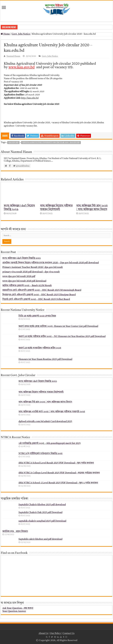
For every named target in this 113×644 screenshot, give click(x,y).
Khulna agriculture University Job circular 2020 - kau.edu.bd (51, 143)
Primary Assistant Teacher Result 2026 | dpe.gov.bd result (33, 267)
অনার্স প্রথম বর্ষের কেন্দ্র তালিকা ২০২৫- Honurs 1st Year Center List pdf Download (58, 326)
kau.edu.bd (14, 143)
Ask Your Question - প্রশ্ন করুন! (18, 608)
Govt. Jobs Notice (21, 34)
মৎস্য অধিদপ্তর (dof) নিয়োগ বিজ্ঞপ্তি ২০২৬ (22, 258)
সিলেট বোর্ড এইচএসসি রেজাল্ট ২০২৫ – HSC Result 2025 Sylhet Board (36, 299)
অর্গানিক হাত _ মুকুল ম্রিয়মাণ (15, 531)
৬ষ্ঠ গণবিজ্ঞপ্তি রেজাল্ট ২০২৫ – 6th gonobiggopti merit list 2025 (50, 443)
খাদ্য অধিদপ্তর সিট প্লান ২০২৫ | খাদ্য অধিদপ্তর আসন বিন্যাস (45, 402)
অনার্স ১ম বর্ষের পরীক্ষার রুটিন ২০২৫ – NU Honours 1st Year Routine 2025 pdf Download (62, 336)
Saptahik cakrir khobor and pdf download (40, 539)
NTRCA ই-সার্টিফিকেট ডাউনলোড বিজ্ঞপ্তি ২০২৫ (41, 454)
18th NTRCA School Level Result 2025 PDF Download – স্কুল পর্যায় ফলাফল (56, 463)
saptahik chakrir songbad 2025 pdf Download (42, 521)
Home (5, 34)
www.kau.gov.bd (22, 67)
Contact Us (68, 633)
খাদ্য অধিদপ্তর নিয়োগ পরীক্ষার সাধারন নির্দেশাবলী (41, 392)
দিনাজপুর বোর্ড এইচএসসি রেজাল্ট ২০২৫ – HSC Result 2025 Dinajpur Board (39, 295)
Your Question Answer (14, 611)
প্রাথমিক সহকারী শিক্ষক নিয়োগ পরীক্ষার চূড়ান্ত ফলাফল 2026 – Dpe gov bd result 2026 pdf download (51, 263)
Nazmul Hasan (13, 56)
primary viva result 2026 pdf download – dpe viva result (31, 272)
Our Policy (56, 633)
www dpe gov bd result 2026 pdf (19, 276)
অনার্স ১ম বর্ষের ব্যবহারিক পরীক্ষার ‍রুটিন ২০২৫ (40, 348)
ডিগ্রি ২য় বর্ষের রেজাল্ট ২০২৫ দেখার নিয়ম (37, 316)
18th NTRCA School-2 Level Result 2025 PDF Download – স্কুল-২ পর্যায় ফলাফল (58, 483)
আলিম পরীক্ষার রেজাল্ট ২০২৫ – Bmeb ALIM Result (27, 286)
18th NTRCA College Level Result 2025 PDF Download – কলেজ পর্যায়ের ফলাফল (59, 473)
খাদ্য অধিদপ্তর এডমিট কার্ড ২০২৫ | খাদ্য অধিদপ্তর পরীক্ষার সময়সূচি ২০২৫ (52, 412)
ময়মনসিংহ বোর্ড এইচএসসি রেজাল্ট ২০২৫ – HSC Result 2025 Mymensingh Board (42, 290)
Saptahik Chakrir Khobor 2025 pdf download (42, 505)
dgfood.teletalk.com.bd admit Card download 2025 (45, 422)
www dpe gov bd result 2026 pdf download (24, 281)
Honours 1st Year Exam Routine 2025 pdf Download (45, 359)
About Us (43, 633)
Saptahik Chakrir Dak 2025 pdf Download (40, 512)
